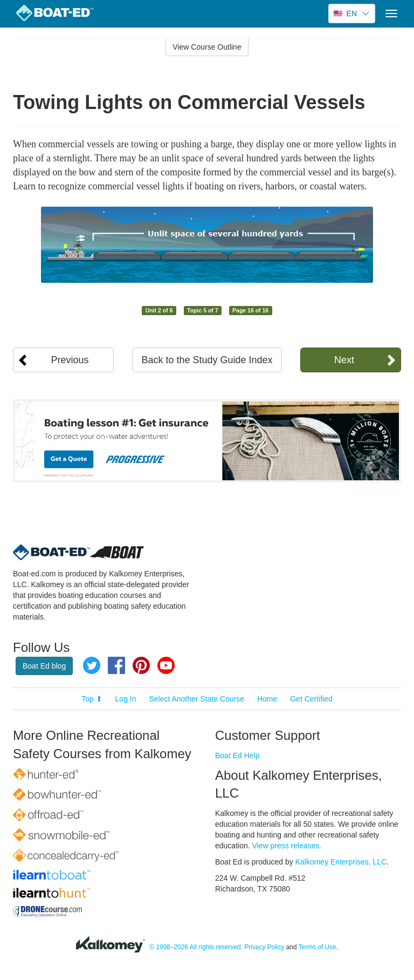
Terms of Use (318, 947)
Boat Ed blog (44, 666)
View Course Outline (207, 47)
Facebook (116, 665)
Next (344, 360)
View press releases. (287, 846)
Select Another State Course (196, 699)
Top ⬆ (92, 699)
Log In (126, 699)
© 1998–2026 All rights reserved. (196, 947)
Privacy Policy (264, 947)
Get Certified (311, 699)
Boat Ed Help (237, 756)
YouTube (166, 665)
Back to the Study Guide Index (207, 360)
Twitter (92, 665)
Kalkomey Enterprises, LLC (341, 862)
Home (267, 699)
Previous (70, 360)
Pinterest (141, 665)
